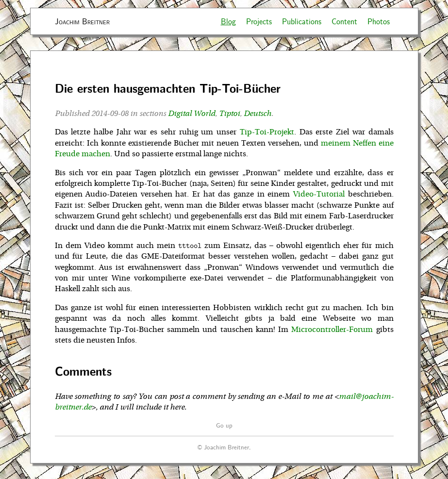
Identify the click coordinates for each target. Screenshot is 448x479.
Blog (228, 21)
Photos (379, 21)
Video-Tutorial (319, 194)
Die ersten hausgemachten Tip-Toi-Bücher (168, 88)
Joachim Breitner (82, 21)
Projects (259, 21)
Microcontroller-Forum (332, 330)
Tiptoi (229, 114)
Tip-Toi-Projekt (267, 132)
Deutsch (257, 114)
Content (344, 21)
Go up (224, 425)
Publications (302, 21)
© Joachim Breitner (223, 447)
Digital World (191, 114)
